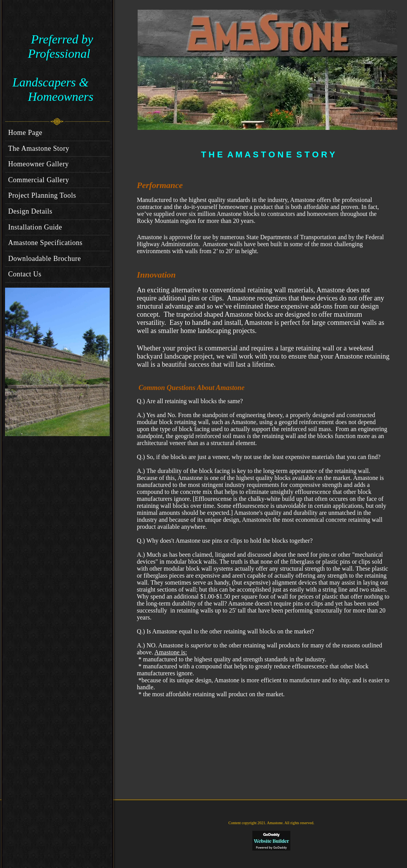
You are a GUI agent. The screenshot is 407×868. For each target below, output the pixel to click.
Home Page (25, 133)
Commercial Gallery (39, 180)
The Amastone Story (39, 148)
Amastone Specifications (45, 243)
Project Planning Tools (42, 195)
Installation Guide (35, 227)
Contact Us (25, 274)
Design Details (30, 211)
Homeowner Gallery (39, 164)
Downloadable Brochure (45, 259)
